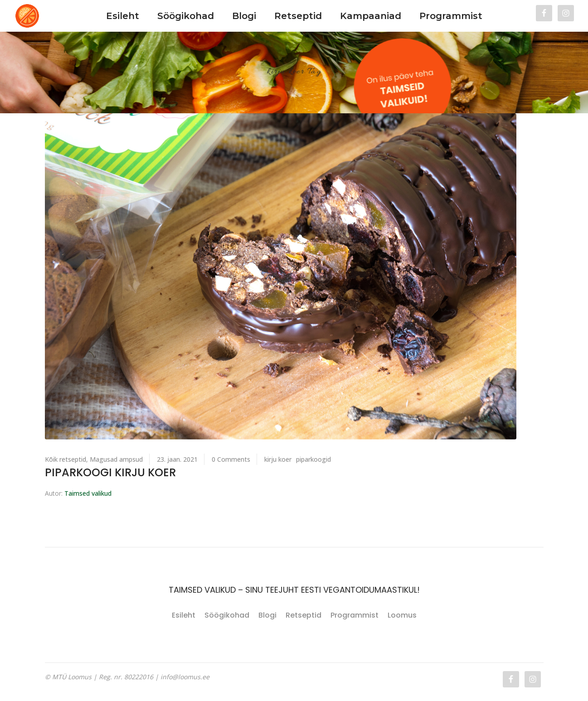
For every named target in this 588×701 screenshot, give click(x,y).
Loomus (402, 615)
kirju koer (278, 459)
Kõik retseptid (66, 459)
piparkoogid (313, 459)
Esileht (184, 615)
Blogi (267, 615)
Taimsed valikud (88, 493)
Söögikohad (227, 615)
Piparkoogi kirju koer (110, 472)
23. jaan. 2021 (177, 459)
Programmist (355, 615)
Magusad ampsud (116, 459)
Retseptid (304, 615)
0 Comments (231, 459)
